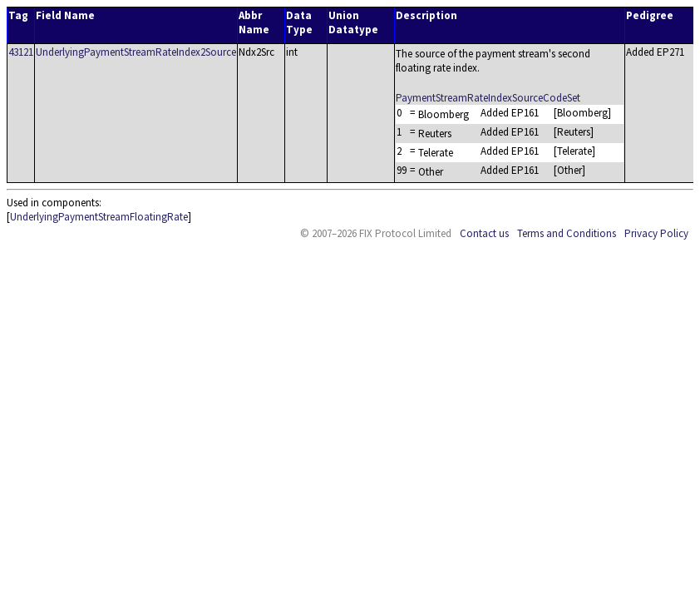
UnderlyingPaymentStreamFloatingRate (99, 217)
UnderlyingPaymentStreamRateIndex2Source (136, 52)
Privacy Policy (656, 233)
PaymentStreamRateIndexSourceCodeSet (488, 98)
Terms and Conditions (567, 233)
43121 (21, 52)
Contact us (484, 233)
